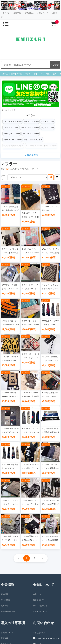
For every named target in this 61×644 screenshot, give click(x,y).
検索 (55, 65)
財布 (35, 74)
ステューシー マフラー (12, 140)
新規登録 (17, 13)
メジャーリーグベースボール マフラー (41, 146)
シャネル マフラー (31, 121)
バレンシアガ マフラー (30, 127)
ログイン (6, 13)
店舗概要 (4, 594)
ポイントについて (40, 606)
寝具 (54, 74)
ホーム (5, 74)
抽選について (38, 600)
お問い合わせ (43, 13)
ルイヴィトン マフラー (12, 121)
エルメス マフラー (11, 127)
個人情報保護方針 (8, 611)
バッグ (28, 74)
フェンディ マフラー (30, 134)
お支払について (7, 633)
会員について (38, 594)
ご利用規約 (5, 600)
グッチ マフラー (47, 121)
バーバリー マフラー (12, 134)
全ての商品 (29, 13)
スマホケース (16, 74)
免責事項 (4, 606)
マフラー (14, 110)
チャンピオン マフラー (33, 140)
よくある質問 (39, 633)
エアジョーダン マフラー (13, 146)
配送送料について (8, 638)
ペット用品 (45, 74)
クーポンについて (40, 611)
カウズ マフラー (47, 127)
